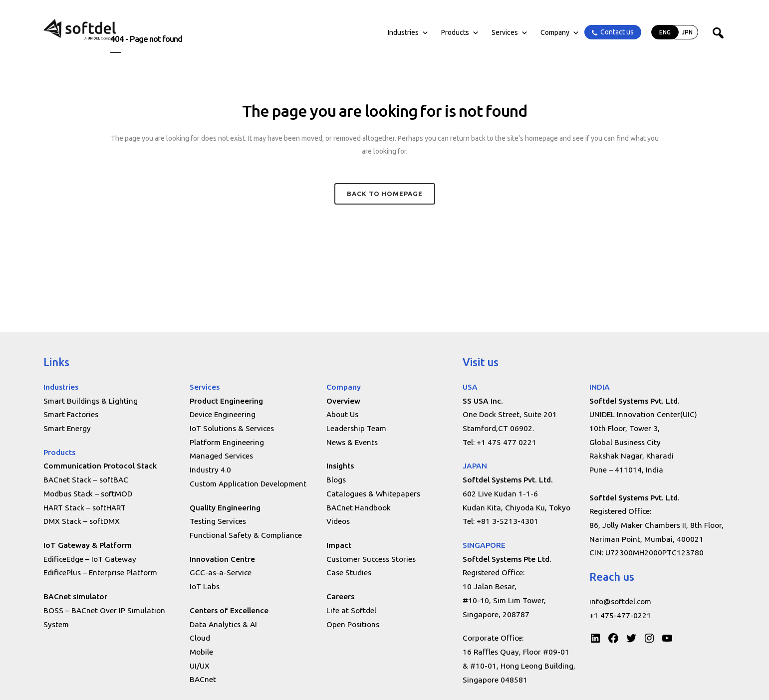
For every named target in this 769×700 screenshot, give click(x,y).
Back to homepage (385, 194)
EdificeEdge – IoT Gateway (90, 559)
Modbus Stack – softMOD (88, 494)
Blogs (336, 480)
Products (460, 32)
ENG (665, 32)
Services (510, 32)
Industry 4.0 (210, 470)
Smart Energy (67, 428)
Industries (408, 32)
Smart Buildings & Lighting (91, 401)
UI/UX (200, 666)
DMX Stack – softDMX (82, 521)
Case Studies (349, 573)
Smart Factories (71, 414)
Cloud (200, 638)
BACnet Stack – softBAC (86, 480)
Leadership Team (356, 428)
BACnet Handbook (359, 508)
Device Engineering (223, 414)
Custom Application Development (248, 484)
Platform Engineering (227, 442)
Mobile (201, 652)
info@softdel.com (620, 601)
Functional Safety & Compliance (246, 535)
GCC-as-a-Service (221, 573)
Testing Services (218, 521)
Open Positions (353, 624)
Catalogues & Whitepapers (373, 494)
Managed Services (221, 456)
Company (560, 32)
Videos (338, 521)
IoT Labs (205, 586)
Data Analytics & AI (223, 624)
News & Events (352, 442)
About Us (342, 414)
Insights (340, 466)
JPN (687, 32)
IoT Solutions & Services (232, 428)
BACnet (203, 679)
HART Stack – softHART (85, 508)
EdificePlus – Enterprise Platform (100, 573)
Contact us (617, 32)
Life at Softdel (351, 610)
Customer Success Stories (371, 559)
